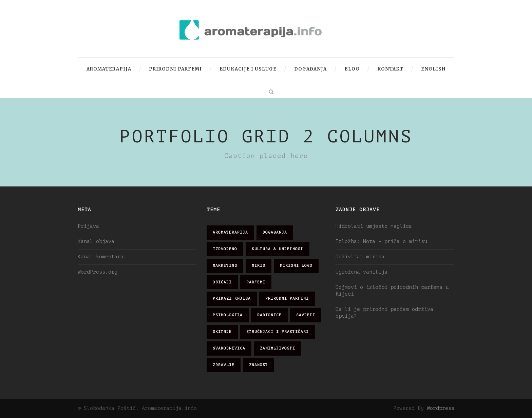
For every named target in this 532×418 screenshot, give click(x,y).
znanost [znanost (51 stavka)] (259, 365)
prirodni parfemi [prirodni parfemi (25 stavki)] (287, 298)
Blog (352, 69)
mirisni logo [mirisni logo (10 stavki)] (296, 266)
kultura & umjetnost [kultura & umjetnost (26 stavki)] (278, 249)
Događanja (310, 69)
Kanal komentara (101, 257)
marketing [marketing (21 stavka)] (225, 266)
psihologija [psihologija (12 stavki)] (228, 315)
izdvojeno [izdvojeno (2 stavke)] (225, 249)
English (433, 69)
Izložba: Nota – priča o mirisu (381, 242)
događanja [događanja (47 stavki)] (275, 232)
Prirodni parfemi (175, 69)
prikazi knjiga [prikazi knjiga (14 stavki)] (232, 298)
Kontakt (390, 69)
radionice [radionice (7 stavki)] (269, 315)
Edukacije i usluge (248, 69)
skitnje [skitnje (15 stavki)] (222, 332)
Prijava (88, 226)
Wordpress (441, 408)
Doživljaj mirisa (360, 257)
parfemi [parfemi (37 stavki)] (256, 282)
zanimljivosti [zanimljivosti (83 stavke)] (278, 348)
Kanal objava (96, 242)
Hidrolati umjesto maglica (374, 226)
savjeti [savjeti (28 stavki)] (306, 315)
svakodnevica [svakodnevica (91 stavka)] (229, 348)
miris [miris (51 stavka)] (259, 266)
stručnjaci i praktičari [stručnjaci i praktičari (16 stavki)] (278, 332)
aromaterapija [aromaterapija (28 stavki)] (230, 232)
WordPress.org (98, 272)
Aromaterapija (109, 69)
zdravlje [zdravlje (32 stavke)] (224, 365)
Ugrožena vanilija (362, 272)
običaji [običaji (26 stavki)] (222, 282)
